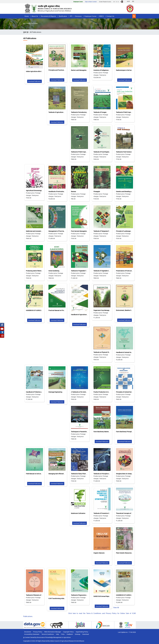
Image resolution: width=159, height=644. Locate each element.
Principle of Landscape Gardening (127, 231)
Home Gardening (54, 271)
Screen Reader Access (105, 2)
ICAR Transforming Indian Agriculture (60, 598)
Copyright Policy (68, 632)
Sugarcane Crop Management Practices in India (109, 310)
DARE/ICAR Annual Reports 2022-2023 (106, 596)
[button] (134, 16)
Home (27, 16)
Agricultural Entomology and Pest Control (39, 190)
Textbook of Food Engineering (103, 152)
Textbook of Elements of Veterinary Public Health (41, 595)
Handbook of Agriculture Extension (82, 315)
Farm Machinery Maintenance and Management (109, 432)
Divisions (78, 16)
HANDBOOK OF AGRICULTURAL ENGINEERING (131, 595)
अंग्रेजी (128, 1)
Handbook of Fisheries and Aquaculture (39, 392)
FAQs (63, 634)
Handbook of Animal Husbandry (126, 352)
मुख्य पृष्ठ (26, 32)
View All (116, 608)
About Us (35, 16)
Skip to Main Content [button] (91, 2)
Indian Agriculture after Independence (38, 71)
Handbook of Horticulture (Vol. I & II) (60, 191)
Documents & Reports (48, 16)
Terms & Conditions (48, 634)
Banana (73, 191)
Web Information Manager (53, 632)
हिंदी (133, 1)
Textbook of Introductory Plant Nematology (85, 112)
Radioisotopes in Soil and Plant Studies (129, 70)
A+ (114, 2)
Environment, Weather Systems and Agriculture (131, 310)
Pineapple (97, 191)
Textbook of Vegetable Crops (103, 271)
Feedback (70, 634)
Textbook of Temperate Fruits (103, 231)
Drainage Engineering (55, 392)
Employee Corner (90, 16)
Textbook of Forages (100, 112)
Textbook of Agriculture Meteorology (60, 112)
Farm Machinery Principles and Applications (130, 432)
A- (118, 2)
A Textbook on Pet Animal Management (83, 392)
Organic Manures (99, 553)
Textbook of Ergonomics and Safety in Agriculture (87, 595)
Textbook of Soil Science (124, 152)
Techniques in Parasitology (80, 432)
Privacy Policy (38, 632)
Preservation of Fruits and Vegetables (128, 271)
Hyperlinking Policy (82, 632)
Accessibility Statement (32, 634)
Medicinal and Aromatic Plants (36, 231)
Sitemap (78, 634)
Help (57, 634)
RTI (71, 16)
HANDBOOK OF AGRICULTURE (36, 310)
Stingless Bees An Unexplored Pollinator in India (131, 474)
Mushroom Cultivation (78, 513)
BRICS (101, 16)
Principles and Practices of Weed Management (63, 70)
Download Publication (34, 81)
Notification (63, 16)
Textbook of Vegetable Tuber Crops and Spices (86, 271)
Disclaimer (28, 632)
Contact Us (110, 16)
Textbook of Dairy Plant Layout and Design (84, 474)
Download (86, 634)
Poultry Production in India (102, 392)
